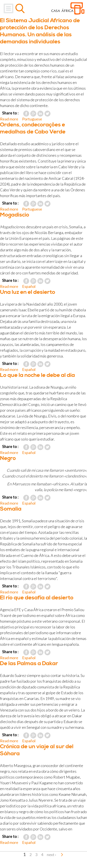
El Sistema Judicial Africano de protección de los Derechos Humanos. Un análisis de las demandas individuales (40, 31)
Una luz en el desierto (28, 292)
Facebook (26, 114)
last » (62, 855)
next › (52, 855)
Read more (9, 119)
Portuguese (32, 119)
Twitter (47, 114)
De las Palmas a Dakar (29, 664)
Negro (8, 458)
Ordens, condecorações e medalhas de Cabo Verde (33, 128)
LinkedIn (40, 114)
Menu (8, 8)
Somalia (11, 509)
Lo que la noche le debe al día (37, 375)
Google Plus (33, 114)
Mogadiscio (15, 215)
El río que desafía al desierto (37, 598)
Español (29, 286)
